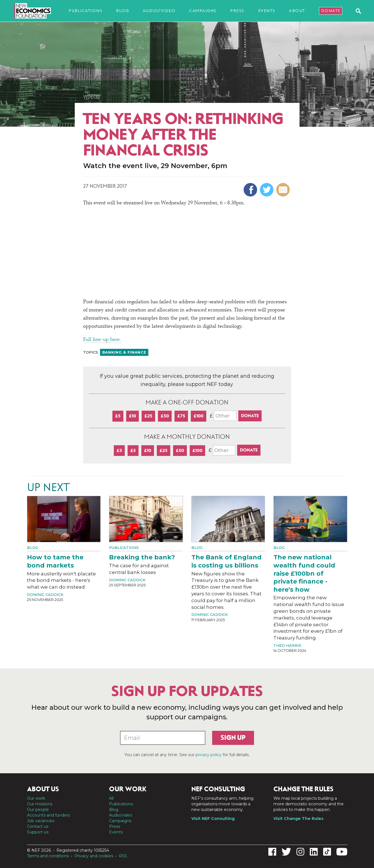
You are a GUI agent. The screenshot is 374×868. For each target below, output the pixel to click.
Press (237, 11)
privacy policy (209, 755)
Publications (85, 11)
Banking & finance (124, 352)
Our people (38, 810)
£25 (148, 416)
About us (43, 789)
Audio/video (159, 11)
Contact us (38, 826)
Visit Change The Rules (298, 819)
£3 (119, 450)
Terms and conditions (48, 856)
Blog (123, 11)
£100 (199, 416)
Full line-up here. (102, 340)
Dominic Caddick (45, 595)
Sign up (233, 738)
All (111, 798)
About (297, 11)
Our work (36, 798)
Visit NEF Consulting (213, 819)
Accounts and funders (48, 815)
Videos (92, 97)
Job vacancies (41, 821)
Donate (331, 11)
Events (267, 11)
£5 (118, 416)
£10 (132, 416)
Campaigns (203, 11)
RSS (123, 856)
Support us (38, 832)
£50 (165, 416)
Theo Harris (287, 645)
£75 (181, 416)
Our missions (40, 804)
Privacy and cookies (94, 856)
